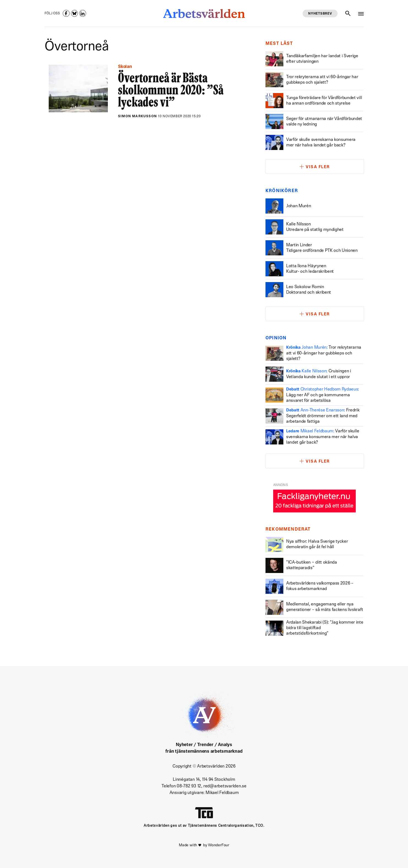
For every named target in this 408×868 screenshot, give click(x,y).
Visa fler (318, 167)
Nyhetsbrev (320, 14)
